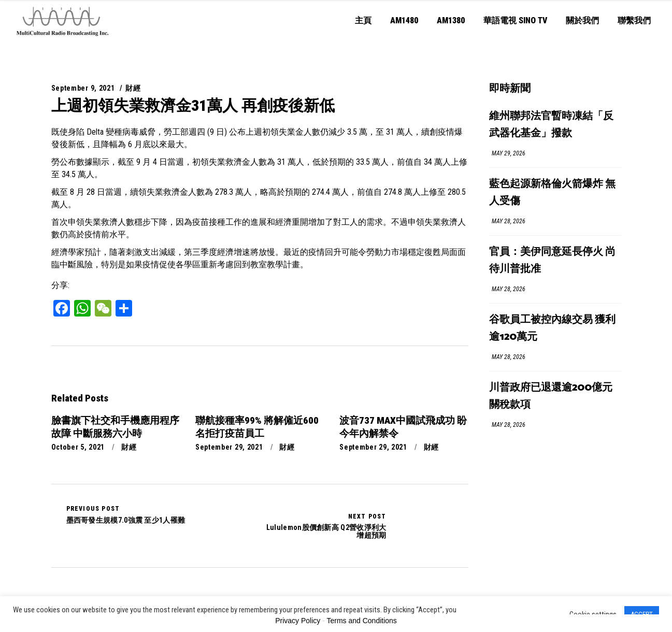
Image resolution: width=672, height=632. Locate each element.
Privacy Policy (298, 621)
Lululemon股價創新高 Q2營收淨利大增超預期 (323, 526)
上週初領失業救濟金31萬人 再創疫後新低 (193, 105)
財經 (133, 88)
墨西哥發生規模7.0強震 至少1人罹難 (126, 514)
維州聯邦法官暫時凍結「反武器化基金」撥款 (551, 125)
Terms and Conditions (361, 621)
